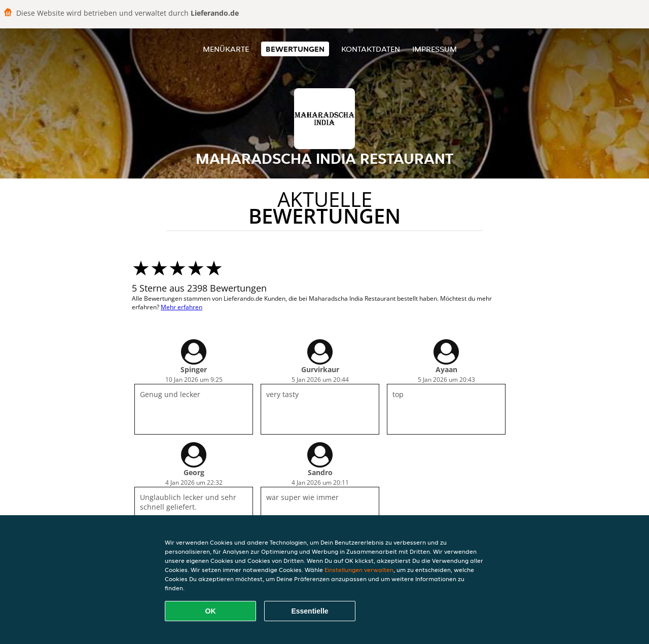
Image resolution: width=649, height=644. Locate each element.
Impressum (435, 49)
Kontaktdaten (371, 49)
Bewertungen (295, 49)
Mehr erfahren (182, 307)
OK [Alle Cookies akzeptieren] (211, 611)
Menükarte (226, 49)
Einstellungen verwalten (359, 570)
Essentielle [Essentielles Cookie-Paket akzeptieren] (310, 611)
